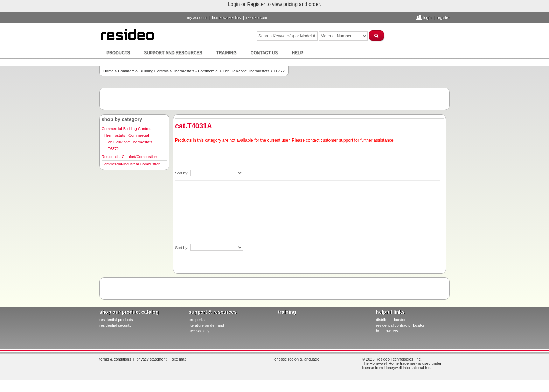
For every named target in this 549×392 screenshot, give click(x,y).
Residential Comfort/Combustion (129, 157)
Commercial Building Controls (143, 71)
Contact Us (264, 53)
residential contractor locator (400, 325)
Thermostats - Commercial (196, 71)
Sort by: (182, 173)
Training (227, 53)
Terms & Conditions (115, 359)
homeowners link (226, 17)
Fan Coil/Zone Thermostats (246, 71)
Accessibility (199, 331)
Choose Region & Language (297, 359)
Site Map (179, 359)
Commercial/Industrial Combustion (131, 164)
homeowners (387, 331)
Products (118, 53)
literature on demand (206, 325)
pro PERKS (197, 320)
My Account (197, 17)
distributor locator (391, 320)
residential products (116, 320)
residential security (115, 325)
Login (427, 17)
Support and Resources (173, 53)
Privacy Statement (152, 359)
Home (108, 71)
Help (297, 53)
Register (443, 17)
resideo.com (257, 17)
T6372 (113, 149)
